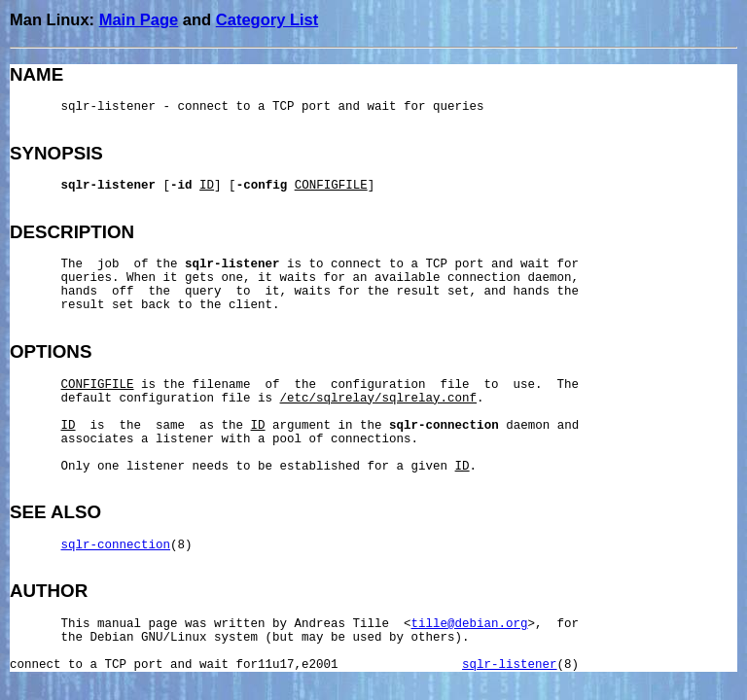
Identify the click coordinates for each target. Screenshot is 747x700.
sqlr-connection (116, 545)
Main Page (139, 19)
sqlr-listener (510, 665)
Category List (267, 19)
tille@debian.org (470, 624)
